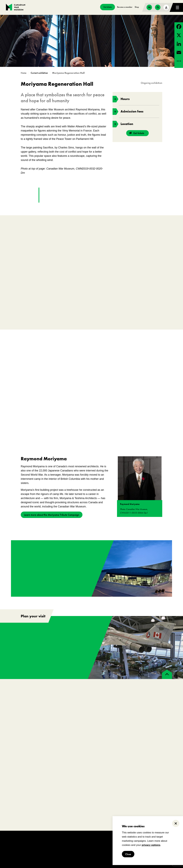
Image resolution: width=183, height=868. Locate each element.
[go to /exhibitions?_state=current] (40, 73)
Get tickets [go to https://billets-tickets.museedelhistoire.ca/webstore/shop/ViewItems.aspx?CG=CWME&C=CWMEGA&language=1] (108, 7)
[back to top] (167, 674)
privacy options (151, 845)
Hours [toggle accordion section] (121, 99)
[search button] (158, 7)
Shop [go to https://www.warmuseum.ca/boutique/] (137, 7)
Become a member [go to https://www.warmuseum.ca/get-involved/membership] (125, 7)
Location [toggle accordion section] (123, 124)
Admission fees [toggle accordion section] (128, 112)
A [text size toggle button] (166, 7)
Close (128, 854)
